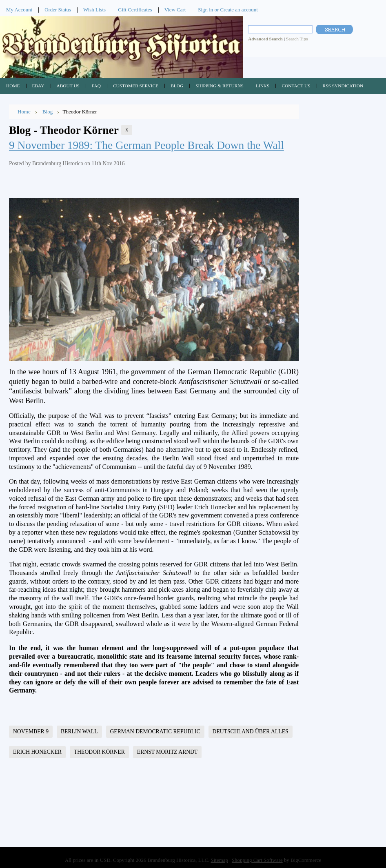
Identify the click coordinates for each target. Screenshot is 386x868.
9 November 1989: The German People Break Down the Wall (146, 145)
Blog (48, 112)
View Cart (175, 10)
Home (24, 112)
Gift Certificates (135, 10)
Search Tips (297, 39)
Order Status (58, 10)
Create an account (239, 10)
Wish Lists (94, 10)
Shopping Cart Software (257, 860)
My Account (19, 10)
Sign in (205, 10)
